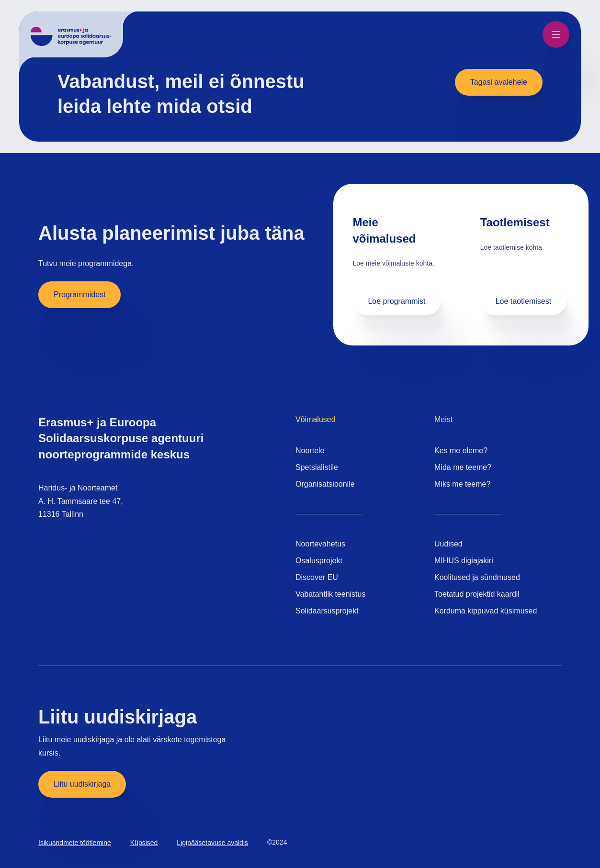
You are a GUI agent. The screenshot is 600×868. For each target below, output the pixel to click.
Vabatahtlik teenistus (330, 594)
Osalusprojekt (319, 561)
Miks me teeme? (462, 484)
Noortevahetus (320, 544)
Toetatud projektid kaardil (477, 594)
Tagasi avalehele (499, 82)
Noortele (310, 451)
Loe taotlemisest (524, 301)
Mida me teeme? (463, 467)
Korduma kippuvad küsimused (486, 611)
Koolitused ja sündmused (477, 577)
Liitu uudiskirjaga (82, 784)
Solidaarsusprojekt (327, 611)
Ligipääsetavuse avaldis (212, 843)
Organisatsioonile (325, 484)
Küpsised (144, 843)
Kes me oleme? (461, 451)
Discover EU (317, 577)
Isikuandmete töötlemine (75, 843)
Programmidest (79, 295)
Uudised (448, 544)
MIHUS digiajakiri (464, 561)
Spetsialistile (317, 467)
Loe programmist (396, 301)
